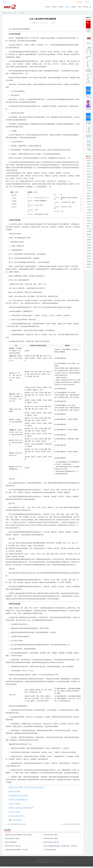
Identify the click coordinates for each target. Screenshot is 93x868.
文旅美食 (61, 7)
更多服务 (88, 2)
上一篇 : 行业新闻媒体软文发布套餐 (16, 824)
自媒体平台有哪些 (14, 804)
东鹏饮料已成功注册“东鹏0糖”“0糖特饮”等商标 (18, 835)
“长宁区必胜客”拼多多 (50, 850)
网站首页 (48, 7)
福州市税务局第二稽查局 (12, 839)
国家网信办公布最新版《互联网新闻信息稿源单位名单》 (27, 787)
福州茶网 (86, 7)
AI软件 (80, 7)
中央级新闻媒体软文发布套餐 (18, 796)
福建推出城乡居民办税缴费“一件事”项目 (17, 850)
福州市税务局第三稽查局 (51, 835)
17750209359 (3, 867)
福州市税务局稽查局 (11, 842)
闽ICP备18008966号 (60, 862)
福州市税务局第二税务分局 (51, 842)
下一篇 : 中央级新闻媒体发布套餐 (70, 824)
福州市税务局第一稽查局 (51, 839)
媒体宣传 (53, 860)
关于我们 (46, 860)
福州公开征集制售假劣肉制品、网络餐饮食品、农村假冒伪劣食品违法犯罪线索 (60, 847)
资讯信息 (54, 7)
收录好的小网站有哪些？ (17, 816)
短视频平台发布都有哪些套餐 (18, 800)
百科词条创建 (17, 820)
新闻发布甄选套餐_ (15, 791)
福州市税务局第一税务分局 (13, 846)
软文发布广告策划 (14, 812)
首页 (15, 13)
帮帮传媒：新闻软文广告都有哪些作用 (21, 808)
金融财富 (74, 7)
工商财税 (67, 7)
